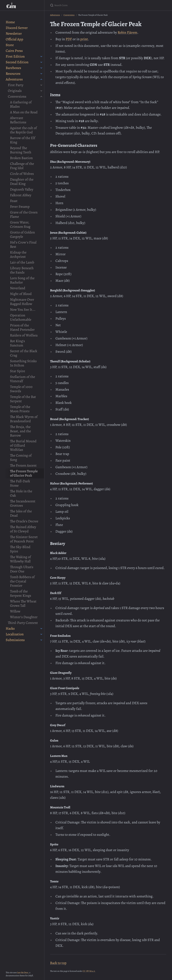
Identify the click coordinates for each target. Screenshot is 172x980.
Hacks (10, 628)
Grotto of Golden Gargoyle (22, 234)
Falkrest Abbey (21, 195)
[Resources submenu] (41, 74)
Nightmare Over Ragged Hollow (22, 302)
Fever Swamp (20, 207)
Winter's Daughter (24, 617)
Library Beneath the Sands (22, 270)
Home (10, 22)
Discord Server (17, 28)
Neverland (18, 288)
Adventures (14, 79)
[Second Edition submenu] (41, 62)
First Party (16, 85)
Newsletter (14, 34)
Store (10, 45)
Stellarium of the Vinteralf (23, 379)
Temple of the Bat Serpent (23, 399)
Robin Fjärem (127, 32)
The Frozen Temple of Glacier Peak (24, 473)
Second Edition (17, 62)
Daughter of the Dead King (22, 182)
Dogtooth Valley (22, 189)
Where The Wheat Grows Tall (23, 603)
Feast (14, 201)
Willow (15, 611)
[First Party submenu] (41, 85)
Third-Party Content (23, 623)
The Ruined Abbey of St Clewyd (23, 529)
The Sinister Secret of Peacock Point (24, 539)
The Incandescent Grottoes (23, 503)
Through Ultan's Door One (22, 569)
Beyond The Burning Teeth (21, 150)
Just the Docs (23, 972)
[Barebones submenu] (41, 68)
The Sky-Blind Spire (20, 549)
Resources (13, 74)
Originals (15, 91)
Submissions (15, 640)
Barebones (13, 68)
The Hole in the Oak (21, 493)
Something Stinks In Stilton (23, 363)
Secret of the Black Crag (24, 353)
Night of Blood (21, 294)
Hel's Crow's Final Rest (23, 244)
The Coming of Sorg (21, 458)
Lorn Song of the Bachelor (22, 280)
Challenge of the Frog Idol (22, 166)
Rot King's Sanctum (17, 343)
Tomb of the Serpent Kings (21, 593)
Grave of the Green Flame (24, 214)
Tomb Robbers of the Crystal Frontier (22, 581)
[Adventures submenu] (41, 79)
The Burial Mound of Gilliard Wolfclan (23, 445)
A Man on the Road (24, 112)
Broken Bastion (21, 158)
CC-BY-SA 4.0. (89, 971)
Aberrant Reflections (18, 120)
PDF (69, 39)
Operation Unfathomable (21, 317)
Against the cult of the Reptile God (23, 130)
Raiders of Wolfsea (24, 335)
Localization (15, 634)
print (84, 39)
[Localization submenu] (41, 634)
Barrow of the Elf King (23, 140)
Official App (14, 39)
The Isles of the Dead (21, 513)
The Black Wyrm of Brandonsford (24, 419)
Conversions (17, 96)
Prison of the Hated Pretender (22, 327)
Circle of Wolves (22, 174)
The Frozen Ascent (23, 465)
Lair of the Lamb (22, 262)
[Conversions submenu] (41, 97)
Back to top (58, 963)
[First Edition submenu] (41, 56)
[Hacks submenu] (41, 629)
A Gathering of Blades (21, 104)
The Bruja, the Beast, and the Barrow (20, 431)
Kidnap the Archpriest (18, 254)
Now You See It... (23, 310)
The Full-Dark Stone (20, 483)
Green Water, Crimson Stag (20, 224)
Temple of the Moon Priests (20, 409)
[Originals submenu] (41, 91)
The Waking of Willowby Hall (20, 559)
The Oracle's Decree (24, 521)
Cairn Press (14, 51)
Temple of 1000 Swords (21, 389)
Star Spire (18, 371)
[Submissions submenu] (41, 640)
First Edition (15, 56)
